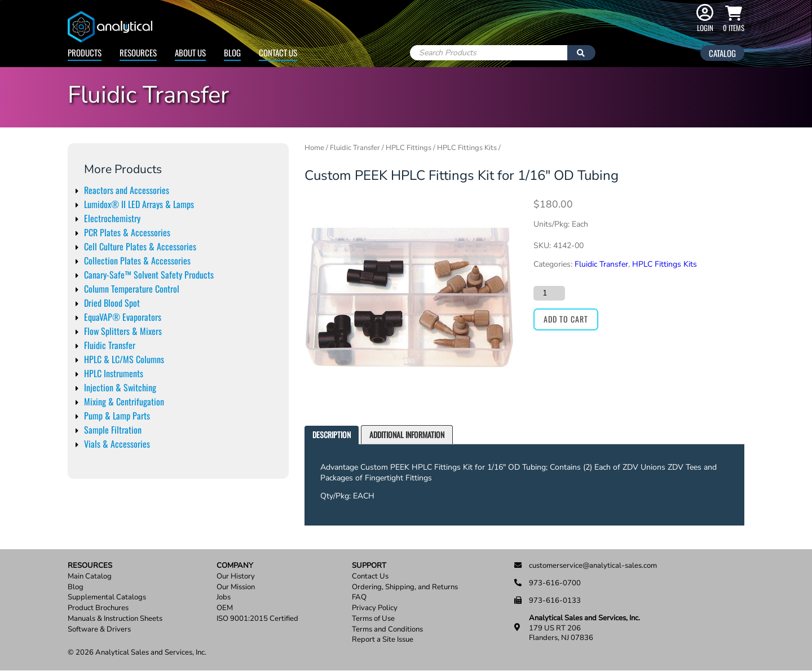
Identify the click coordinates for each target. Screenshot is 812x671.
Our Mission (236, 587)
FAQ (359, 597)
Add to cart (566, 319)
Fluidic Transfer (110, 345)
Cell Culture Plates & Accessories (140, 246)
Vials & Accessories (117, 444)
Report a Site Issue (383, 640)
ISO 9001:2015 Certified (257, 619)
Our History (236, 577)
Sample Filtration (113, 430)
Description (332, 434)
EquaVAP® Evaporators (123, 317)
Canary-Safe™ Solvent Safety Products (149, 275)
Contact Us (278, 52)
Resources (138, 52)
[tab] (332, 435)
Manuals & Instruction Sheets (115, 619)
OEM (225, 608)
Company (235, 566)
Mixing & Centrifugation (124, 401)
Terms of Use (373, 619)
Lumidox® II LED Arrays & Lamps (139, 204)
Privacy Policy (375, 608)
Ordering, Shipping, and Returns (405, 587)
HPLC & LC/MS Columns (124, 359)
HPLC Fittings (409, 148)
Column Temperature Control (132, 289)
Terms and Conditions (387, 630)
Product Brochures (98, 608)
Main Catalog (90, 577)
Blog (232, 52)
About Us (190, 52)
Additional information (407, 434)
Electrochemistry (112, 218)
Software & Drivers (99, 630)
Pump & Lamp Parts (117, 416)
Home (314, 148)
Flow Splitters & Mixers (123, 331)
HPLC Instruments (114, 373)
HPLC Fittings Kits (467, 148)
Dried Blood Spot (112, 303)
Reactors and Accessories (127, 190)
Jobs (224, 597)
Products (85, 52)
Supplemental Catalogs (107, 597)
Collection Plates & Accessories (137, 261)
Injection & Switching (120, 387)
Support (369, 566)
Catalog (722, 53)
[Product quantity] (549, 293)
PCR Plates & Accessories (127, 232)
